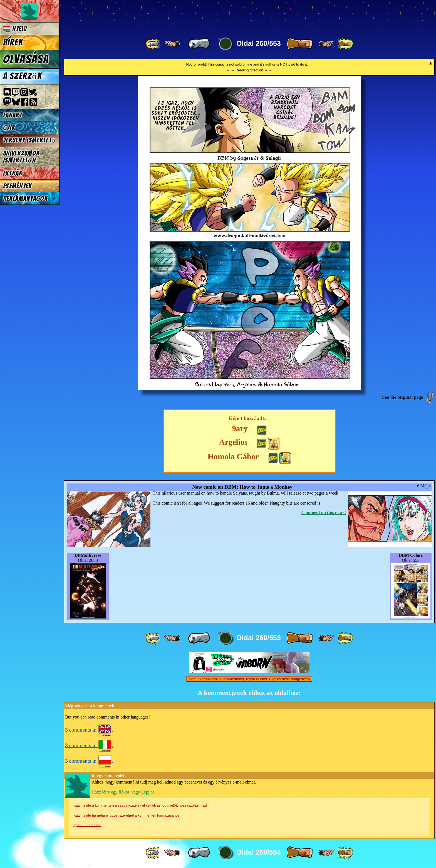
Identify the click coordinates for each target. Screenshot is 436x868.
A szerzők (23, 76)
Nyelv (15, 29)
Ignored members (87, 825)
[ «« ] (153, 44)
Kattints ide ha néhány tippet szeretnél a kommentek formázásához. (127, 815)
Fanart (13, 115)
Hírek (13, 43)
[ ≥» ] (326, 44)
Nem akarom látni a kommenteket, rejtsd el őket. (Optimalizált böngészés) (249, 679)
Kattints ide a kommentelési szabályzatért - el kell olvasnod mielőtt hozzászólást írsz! (140, 805)
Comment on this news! (324, 512)
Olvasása (26, 59)
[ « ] (199, 44)
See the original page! (403, 397)
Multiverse (145, 16)
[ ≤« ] (172, 44)
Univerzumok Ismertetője (21, 157)
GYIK (9, 128)
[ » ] (299, 44)
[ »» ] (345, 44)
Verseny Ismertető (29, 140)
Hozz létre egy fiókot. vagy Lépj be (123, 792)
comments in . (89, 730)
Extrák (13, 173)
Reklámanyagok (25, 199)
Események (18, 186)
